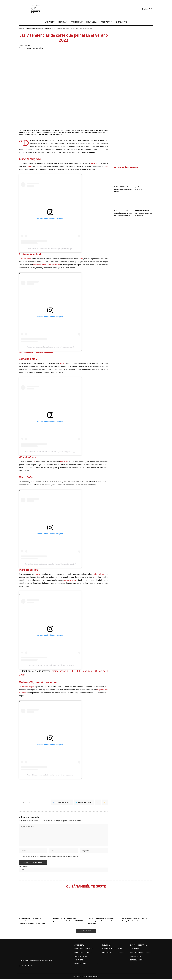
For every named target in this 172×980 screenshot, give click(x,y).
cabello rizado (27, 259)
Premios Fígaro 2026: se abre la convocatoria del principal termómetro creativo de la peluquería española (34, 921)
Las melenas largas (27, 686)
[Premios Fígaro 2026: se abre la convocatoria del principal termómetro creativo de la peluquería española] (34, 904)
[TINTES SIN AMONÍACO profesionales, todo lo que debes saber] (144, 202)
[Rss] (149, 9)
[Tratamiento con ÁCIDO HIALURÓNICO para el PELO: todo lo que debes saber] (123, 202)
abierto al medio (70, 580)
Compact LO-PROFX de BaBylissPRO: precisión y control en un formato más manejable (103, 921)
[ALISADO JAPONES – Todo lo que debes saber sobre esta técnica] (123, 178)
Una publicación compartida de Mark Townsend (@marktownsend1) (50, 665)
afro (85, 259)
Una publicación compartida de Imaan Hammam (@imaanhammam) (50, 347)
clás (63, 461)
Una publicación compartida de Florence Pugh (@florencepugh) (50, 249)
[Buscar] (152, 22)
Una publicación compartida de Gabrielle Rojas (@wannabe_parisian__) (50, 451)
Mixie (93, 163)
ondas (62, 363)
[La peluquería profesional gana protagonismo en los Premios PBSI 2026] (69, 904)
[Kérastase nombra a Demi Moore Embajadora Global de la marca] (138, 904)
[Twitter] (145, 9)
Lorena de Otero (25, 46)
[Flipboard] (151, 9)
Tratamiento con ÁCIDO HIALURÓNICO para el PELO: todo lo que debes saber (123, 213)
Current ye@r (24, 866)
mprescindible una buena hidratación (53, 265)
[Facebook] (143, 9)
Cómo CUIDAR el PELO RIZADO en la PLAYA (37, 352)
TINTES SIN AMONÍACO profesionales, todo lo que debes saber (144, 213)
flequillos (38, 574)
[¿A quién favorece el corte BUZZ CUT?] (144, 178)
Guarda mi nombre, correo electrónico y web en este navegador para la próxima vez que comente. (50, 857)
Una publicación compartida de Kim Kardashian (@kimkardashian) (50, 774)
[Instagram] (147, 9)
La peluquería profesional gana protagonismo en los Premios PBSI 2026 (67, 921)
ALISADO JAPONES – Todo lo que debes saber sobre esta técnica (123, 189)
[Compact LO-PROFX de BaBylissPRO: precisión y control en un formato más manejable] (103, 904)
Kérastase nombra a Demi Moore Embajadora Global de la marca (135, 920)
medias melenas (98, 574)
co (68, 461)
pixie (30, 166)
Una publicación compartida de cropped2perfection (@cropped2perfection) (50, 564)
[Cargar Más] (86, 931)
